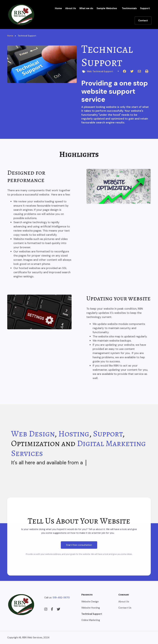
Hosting (74, 434)
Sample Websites (107, 8)
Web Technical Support (100, 71)
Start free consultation (79, 613)
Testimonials (129, 8)
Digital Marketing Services (78, 448)
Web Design (33, 434)
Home (58, 8)
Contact (143, 21)
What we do (86, 8)
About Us (71, 8)
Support (145, 8)
